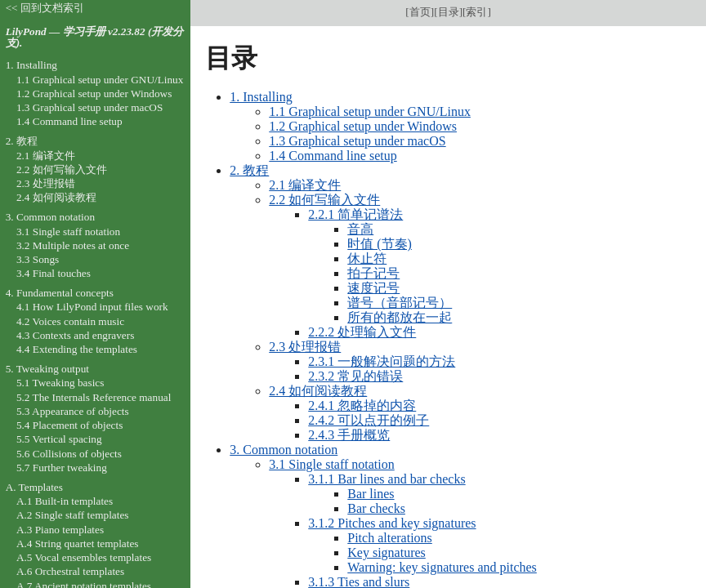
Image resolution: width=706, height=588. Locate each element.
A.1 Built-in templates (65, 501)
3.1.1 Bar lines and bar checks (387, 479)
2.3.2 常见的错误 (355, 376)
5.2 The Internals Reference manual (94, 397)
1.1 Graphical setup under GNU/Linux (370, 111)
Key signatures (387, 552)
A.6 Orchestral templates (70, 571)
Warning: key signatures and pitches (442, 567)
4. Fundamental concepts (60, 293)
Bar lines (371, 494)
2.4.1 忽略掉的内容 (362, 405)
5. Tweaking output (47, 369)
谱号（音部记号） (400, 303)
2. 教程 (249, 170)
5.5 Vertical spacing (59, 439)
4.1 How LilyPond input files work (92, 307)
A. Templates (34, 487)
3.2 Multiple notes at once (73, 245)
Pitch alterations (390, 538)
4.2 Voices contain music (70, 321)
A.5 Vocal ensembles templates (84, 557)
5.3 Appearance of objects (73, 411)
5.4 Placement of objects (69, 425)
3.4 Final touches (54, 273)
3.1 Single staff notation (331, 464)
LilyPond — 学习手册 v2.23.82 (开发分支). (95, 38)
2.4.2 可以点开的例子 (369, 420)
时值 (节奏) (380, 244)
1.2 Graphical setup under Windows (363, 126)
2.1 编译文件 (305, 185)
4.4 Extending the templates (77, 349)
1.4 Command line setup (333, 156)
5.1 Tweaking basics (60, 383)
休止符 (367, 258)
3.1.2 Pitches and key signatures (392, 523)
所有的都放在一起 (400, 317)
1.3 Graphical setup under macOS (357, 141)
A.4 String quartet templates (78, 543)
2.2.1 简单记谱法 (355, 214)
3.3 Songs (38, 259)
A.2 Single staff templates (73, 515)
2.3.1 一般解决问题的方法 (382, 361)
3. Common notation (284, 450)
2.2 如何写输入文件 (324, 200)
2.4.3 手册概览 (349, 435)
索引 (476, 12)
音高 (360, 229)
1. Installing (261, 97)
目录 (449, 12)
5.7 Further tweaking (62, 468)
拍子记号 (373, 273)
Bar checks (376, 508)
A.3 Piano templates (60, 530)
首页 (420, 12)
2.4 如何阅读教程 (318, 391)
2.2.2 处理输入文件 (362, 332)
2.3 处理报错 (305, 347)
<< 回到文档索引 (45, 8)
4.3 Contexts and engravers (75, 335)
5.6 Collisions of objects (69, 454)
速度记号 (373, 288)
